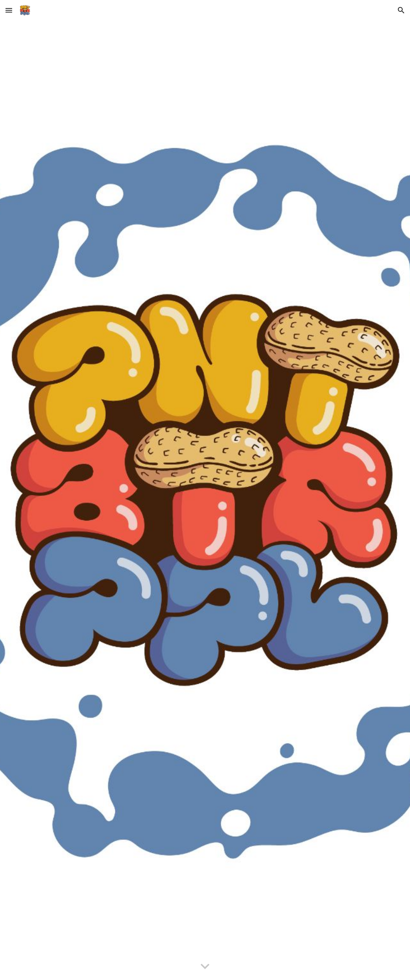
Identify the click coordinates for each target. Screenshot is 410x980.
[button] (9, 10)
